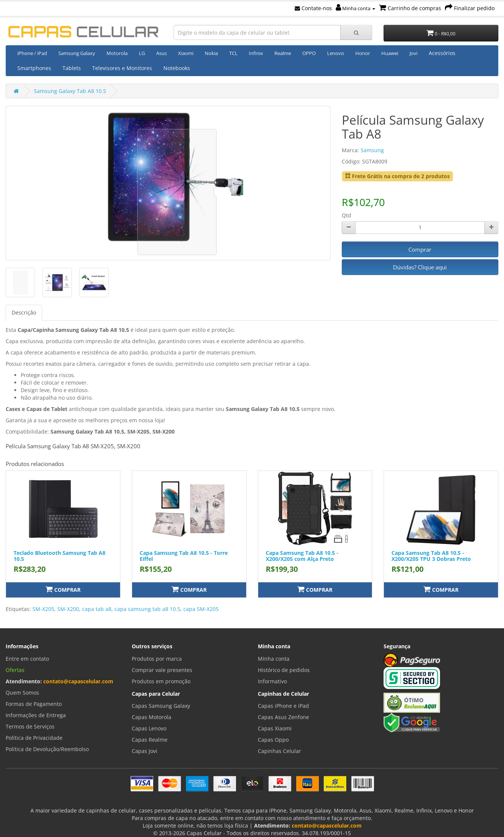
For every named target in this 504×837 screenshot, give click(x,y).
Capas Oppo (273, 740)
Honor (363, 53)
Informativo (272, 681)
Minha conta (356, 8)
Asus (161, 53)
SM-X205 (43, 609)
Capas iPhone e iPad (283, 706)
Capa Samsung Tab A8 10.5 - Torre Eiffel (184, 556)
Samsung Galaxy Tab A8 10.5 (70, 91)
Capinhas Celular (279, 751)
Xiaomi (186, 53)
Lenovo (336, 53)
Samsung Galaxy (77, 53)
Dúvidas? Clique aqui (420, 267)
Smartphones (34, 68)
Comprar (420, 249)
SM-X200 (68, 609)
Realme (283, 53)
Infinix (256, 53)
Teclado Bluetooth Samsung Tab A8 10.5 (59, 556)
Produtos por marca (157, 659)
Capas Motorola (152, 717)
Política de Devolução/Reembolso (47, 749)
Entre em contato (27, 659)
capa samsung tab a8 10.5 (147, 609)
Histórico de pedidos (284, 670)
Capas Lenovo (149, 728)
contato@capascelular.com (78, 681)
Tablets (72, 68)
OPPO (309, 53)
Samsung (372, 150)
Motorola (117, 53)
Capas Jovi (145, 751)
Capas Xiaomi (275, 728)
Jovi (413, 53)
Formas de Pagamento (34, 704)
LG (142, 53)
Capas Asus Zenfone (283, 717)
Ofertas (15, 670)
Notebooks (177, 68)
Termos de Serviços (30, 726)
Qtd (346, 215)
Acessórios (442, 53)
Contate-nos (313, 8)
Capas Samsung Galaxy (161, 706)
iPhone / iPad (32, 53)
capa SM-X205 (201, 609)
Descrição (24, 312)
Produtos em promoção (161, 681)
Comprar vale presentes (162, 670)
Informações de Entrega (36, 715)
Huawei (390, 53)
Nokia (211, 53)
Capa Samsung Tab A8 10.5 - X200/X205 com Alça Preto (302, 556)
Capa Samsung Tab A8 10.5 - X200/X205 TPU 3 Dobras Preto (431, 556)
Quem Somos (22, 693)
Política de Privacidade (34, 738)
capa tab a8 (97, 609)
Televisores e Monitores (122, 68)
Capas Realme (150, 740)
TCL (233, 53)
